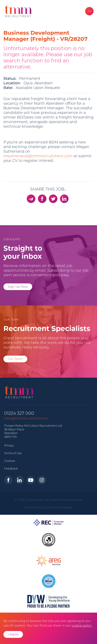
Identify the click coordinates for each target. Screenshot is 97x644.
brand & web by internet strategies (48, 507)
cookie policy (82, 626)
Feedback (11, 468)
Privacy (9, 445)
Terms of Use (13, 453)
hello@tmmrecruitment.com (26, 418)
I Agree (13, 634)
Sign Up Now (18, 287)
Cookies (10, 461)
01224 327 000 (19, 413)
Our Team (15, 359)
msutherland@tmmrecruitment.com (38, 156)
